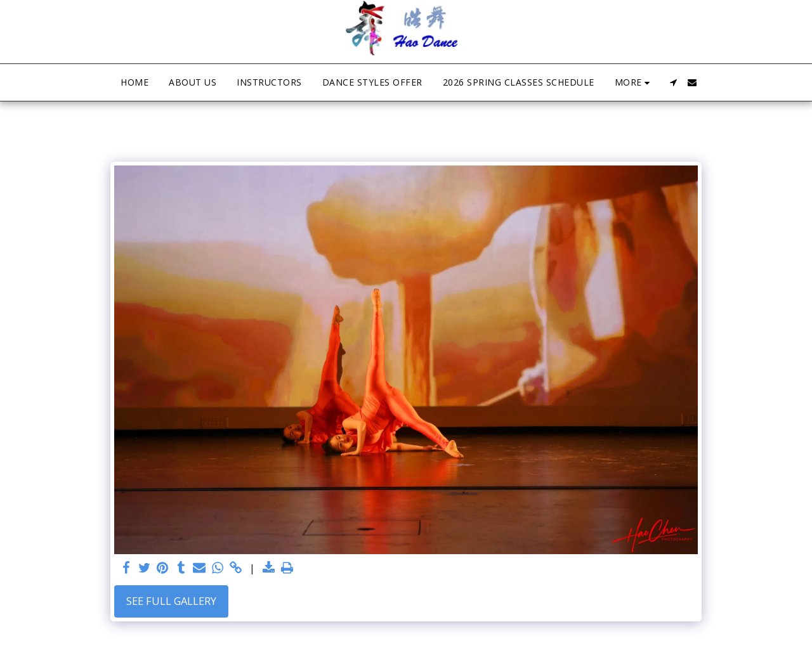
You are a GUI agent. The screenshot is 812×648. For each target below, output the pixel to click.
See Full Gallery (171, 601)
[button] (673, 82)
